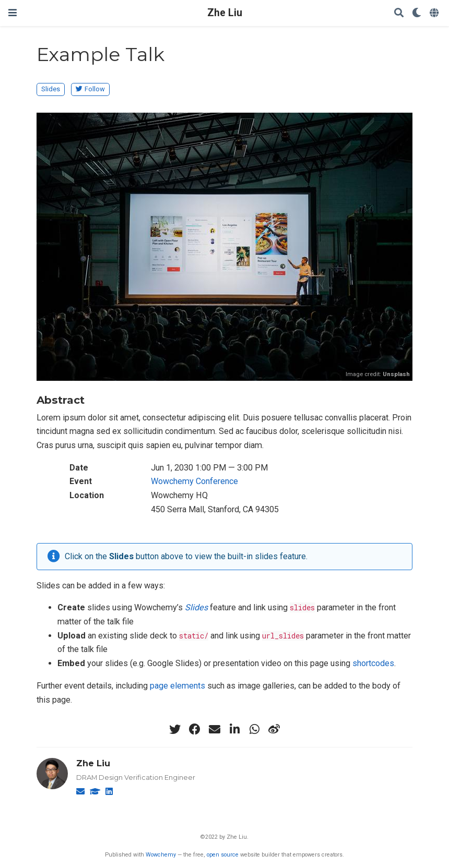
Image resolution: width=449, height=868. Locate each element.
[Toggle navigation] (13, 13)
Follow (90, 89)
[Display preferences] (417, 13)
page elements (178, 686)
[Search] (399, 13)
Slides (51, 89)
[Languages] (435, 13)
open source (223, 855)
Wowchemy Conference (194, 481)
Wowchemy (161, 855)
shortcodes (373, 663)
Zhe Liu (225, 13)
